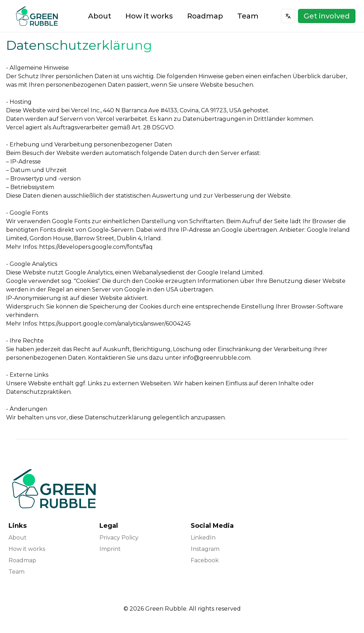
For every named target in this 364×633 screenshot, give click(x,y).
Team (248, 16)
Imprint (110, 549)
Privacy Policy (119, 538)
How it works (149, 16)
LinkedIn (203, 538)
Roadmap (205, 16)
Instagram (205, 549)
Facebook (205, 560)
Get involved (327, 16)
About (100, 16)
